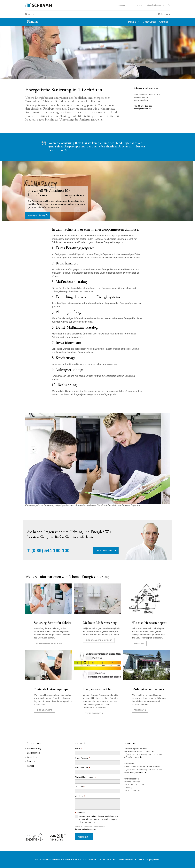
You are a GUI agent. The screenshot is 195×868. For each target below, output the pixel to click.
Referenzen (164, 14)
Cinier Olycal (149, 22)
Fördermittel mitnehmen (148, 690)
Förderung (140, 710)
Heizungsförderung (36, 215)
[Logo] (39, 5)
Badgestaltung (33, 753)
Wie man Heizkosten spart (149, 623)
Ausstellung (32, 757)
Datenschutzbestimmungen (85, 829)
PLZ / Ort (80, 787)
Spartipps (139, 644)
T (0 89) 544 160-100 (143, 106)
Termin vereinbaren (105, 551)
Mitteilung (80, 796)
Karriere (31, 766)
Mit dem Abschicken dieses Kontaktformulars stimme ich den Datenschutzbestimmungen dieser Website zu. (99, 819)
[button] (169, 5)
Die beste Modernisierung (100, 623)
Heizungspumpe (44, 710)
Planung (32, 22)
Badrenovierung (34, 748)
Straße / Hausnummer (85, 777)
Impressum (155, 859)
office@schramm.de (155, 5)
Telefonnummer (82, 768)
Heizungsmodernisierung (99, 640)
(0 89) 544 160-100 (50, 551)
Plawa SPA (134, 22)
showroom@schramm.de (135, 772)
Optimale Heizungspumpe (51, 690)
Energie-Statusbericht (97, 690)
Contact (121, 5)
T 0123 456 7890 (136, 5)
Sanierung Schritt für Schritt (52, 623)
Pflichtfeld (80, 813)
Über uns (30, 14)
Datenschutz (143, 859)
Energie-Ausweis (94, 713)
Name (78, 749)
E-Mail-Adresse (82, 758)
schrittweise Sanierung (49, 644)
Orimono (164, 22)
